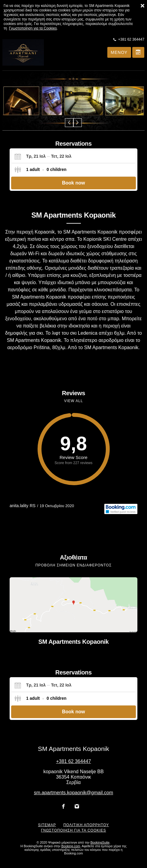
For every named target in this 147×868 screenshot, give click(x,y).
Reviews (73, 393)
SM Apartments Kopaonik (74, 642)
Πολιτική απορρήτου (86, 825)
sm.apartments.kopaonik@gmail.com (73, 793)
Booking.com (71, 846)
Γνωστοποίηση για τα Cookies (33, 28)
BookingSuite (100, 842)
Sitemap (47, 825)
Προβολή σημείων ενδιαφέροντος (74, 565)
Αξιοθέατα (73, 557)
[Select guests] (40, 170)
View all (73, 401)
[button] (69, 123)
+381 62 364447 (73, 761)
